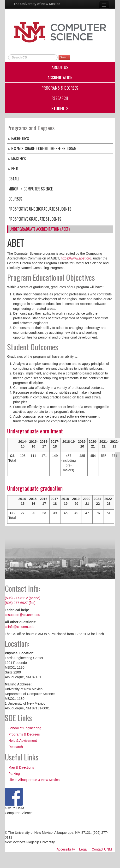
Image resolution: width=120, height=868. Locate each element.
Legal (83, 849)
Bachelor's (20, 138)
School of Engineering (25, 728)
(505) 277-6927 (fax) (20, 603)
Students (60, 108)
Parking (14, 774)
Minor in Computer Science (30, 189)
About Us (60, 67)
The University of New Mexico (37, 4)
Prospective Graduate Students (35, 219)
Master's (18, 159)
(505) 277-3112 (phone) (23, 598)
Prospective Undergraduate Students (40, 209)
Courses (15, 199)
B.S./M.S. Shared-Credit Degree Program (44, 149)
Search (64, 57)
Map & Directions (21, 767)
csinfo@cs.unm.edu (20, 627)
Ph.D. (15, 169)
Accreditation (60, 77)
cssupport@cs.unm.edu (22, 615)
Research (60, 98)
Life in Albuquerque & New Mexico (34, 780)
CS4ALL (14, 179)
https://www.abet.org (76, 258)
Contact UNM (102, 849)
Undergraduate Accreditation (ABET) (40, 229)
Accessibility (66, 849)
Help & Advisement (23, 741)
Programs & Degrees (60, 88)
